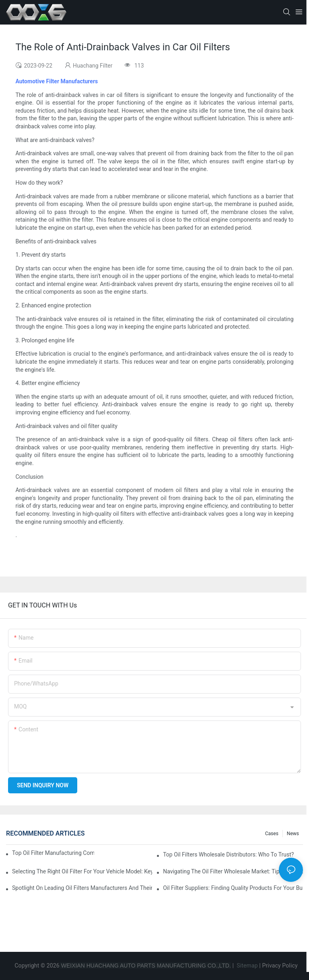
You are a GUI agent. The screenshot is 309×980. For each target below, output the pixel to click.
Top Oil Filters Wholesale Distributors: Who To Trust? (228, 854)
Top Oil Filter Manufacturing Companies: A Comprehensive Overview (53, 853)
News (293, 834)
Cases (272, 834)
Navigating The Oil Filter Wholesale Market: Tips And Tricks (233, 871)
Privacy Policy (280, 966)
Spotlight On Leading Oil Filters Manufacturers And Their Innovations (82, 888)
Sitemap (247, 966)
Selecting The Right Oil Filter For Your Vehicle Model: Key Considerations (82, 871)
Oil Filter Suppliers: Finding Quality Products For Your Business (233, 888)
